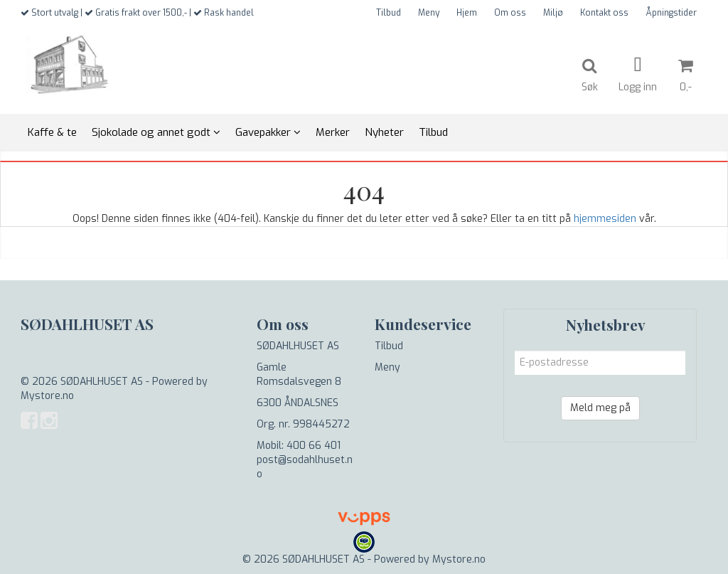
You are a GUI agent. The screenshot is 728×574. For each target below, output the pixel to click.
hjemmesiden (605, 219)
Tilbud (389, 13)
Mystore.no (47, 396)
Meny (429, 13)
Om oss (510, 13)
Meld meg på (600, 408)
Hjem (467, 13)
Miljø (553, 13)
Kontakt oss (604, 13)
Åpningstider (671, 13)
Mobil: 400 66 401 (299, 446)
